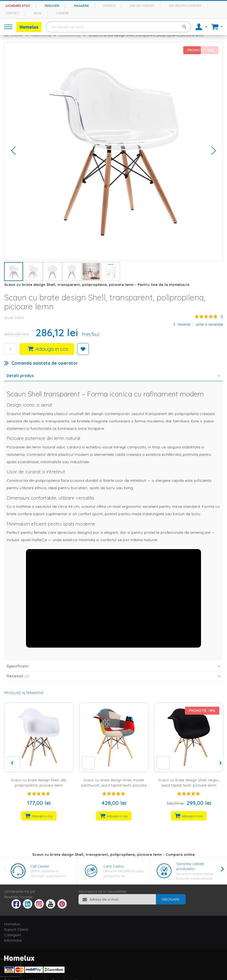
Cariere (62, 13)
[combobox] (118, 27)
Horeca (109, 6)
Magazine (81, 6)
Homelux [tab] (12, 924)
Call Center (40, 866)
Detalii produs (20, 376)
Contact (13, 13)
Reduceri (52, 6)
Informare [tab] (13, 940)
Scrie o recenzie (209, 324)
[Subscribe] (171, 899)
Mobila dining (41, 35)
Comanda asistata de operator (45, 363)
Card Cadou (114, 866)
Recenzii (18, 676)
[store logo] (29, 27)
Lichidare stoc (18, 6)
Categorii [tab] (12, 935)
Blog (38, 13)
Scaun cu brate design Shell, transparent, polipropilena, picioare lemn (146, 35)
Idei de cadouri (142, 6)
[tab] (113, 376)
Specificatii (18, 666)
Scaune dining (70, 35)
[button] (15, 151)
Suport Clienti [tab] (16, 929)
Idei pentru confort (185, 6)
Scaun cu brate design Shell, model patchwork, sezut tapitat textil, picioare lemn (114, 785)
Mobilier (17, 35)
